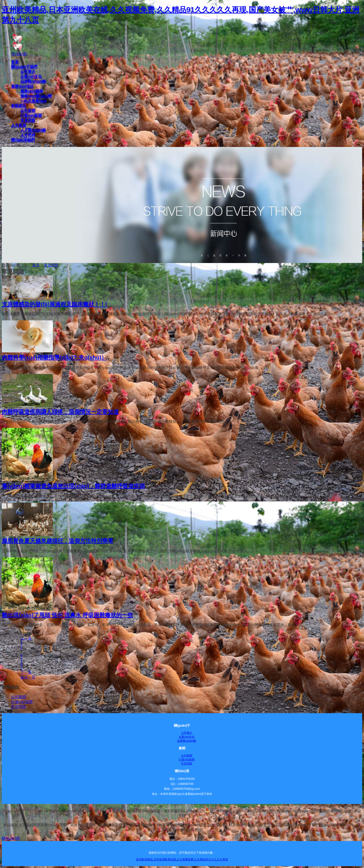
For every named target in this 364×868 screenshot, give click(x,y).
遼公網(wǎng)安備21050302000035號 (239, 811)
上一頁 (26, 638)
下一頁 (26, 672)
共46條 (26, 633)
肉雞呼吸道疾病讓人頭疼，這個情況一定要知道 (60, 412)
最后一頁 (28, 677)
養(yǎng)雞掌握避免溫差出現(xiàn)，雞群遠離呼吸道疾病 (73, 486)
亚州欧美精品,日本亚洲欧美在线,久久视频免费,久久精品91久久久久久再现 (182, 859)
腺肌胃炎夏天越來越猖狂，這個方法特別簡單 (58, 541)
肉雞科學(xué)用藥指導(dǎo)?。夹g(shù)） (54, 357)
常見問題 (51, 265)
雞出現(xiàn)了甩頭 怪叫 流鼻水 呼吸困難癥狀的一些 (67, 615)
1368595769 (186, 784)
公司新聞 (19, 697)
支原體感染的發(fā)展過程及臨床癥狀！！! (54, 304)
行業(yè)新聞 (22, 702)
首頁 (36, 265)
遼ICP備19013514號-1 (182, 811)
